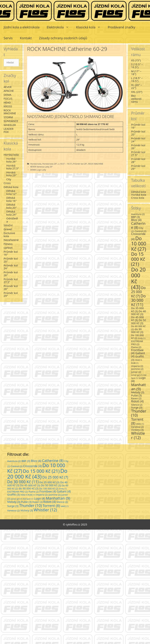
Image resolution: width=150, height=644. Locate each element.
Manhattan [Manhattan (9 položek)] (139, 387)
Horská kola (36, 164)
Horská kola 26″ (11, 160)
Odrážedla (12, 220)
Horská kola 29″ (11, 174)
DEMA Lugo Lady (38, 170)
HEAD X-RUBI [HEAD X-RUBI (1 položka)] (28, 495)
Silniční (8, 225)
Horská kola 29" (50, 164)
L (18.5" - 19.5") (65, 164)
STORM (8, 117)
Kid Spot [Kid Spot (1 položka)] (28, 499)
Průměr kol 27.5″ (11, 281)
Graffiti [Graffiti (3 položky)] (138, 358)
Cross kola (138, 198)
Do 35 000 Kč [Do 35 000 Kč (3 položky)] (138, 310)
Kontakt (26, 38)
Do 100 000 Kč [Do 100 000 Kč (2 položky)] (138, 337)
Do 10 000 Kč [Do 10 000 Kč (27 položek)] (139, 244)
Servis (8, 38)
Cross (7, 183)
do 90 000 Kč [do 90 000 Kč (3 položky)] (137, 331)
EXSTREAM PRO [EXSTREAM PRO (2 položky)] (137, 343)
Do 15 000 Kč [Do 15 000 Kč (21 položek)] (138, 259)
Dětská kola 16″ (11, 199)
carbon (8, 248)
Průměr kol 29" (80, 164)
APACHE (9, 91)
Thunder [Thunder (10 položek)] (139, 413)
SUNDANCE (11, 121)
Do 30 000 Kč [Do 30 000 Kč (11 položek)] (139, 300)
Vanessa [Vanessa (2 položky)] (137, 427)
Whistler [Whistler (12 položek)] (138, 435)
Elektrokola (60, 27)
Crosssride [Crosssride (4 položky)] (32, 466)
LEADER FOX (8, 130)
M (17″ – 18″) (136, 73)
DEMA (7, 95)
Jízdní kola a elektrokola (22, 27)
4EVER (8, 87)
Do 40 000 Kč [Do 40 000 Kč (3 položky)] (139, 313)
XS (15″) (136, 60)
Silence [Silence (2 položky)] (137, 405)
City (9, 179)
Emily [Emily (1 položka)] (142, 338)
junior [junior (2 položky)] (136, 372)
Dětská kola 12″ (11, 192)
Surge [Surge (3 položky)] (137, 407)
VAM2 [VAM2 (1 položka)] (140, 424)
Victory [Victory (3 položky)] (137, 430)
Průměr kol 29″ (11, 294)
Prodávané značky (121, 27)
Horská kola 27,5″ (13, 167)
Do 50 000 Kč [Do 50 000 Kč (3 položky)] (139, 322)
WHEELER (10, 125)
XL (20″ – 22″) (137, 86)
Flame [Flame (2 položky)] (136, 347)
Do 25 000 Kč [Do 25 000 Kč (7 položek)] (138, 292)
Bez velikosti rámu (136, 99)
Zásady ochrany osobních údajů (63, 38)
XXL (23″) (137, 92)
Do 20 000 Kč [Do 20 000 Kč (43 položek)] (138, 278)
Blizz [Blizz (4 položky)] (136, 220)
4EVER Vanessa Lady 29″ (41, 167)
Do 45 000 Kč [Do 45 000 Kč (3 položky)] (138, 319)
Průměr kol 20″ (11, 260)
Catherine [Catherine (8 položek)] (138, 225)
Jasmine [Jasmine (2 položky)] (137, 369)
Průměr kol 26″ (11, 274)
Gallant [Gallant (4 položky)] (64, 491)
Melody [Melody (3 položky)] (138, 392)
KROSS (8, 106)
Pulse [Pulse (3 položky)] (137, 395)
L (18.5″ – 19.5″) (137, 80)
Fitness (8, 244)
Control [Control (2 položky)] (141, 231)
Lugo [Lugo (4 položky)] (40, 498)
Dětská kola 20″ (11, 206)
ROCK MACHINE (96, 164)
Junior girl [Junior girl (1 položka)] (137, 375)
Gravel (8, 229)
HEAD (7, 102)
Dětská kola (11, 187)
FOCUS (8, 98)
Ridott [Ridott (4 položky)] (137, 401)
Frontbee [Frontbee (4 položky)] (48, 491)
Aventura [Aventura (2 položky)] (138, 214)
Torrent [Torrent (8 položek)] (137, 421)
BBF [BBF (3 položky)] (136, 217)
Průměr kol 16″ (11, 253)
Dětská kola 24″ (11, 213)
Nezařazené (11, 240)
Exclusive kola (9, 234)
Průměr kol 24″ (11, 267)
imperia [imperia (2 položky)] (137, 366)
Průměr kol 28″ (11, 288)
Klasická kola (90, 27)
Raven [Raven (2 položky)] (136, 398)
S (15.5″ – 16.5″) (137, 66)
